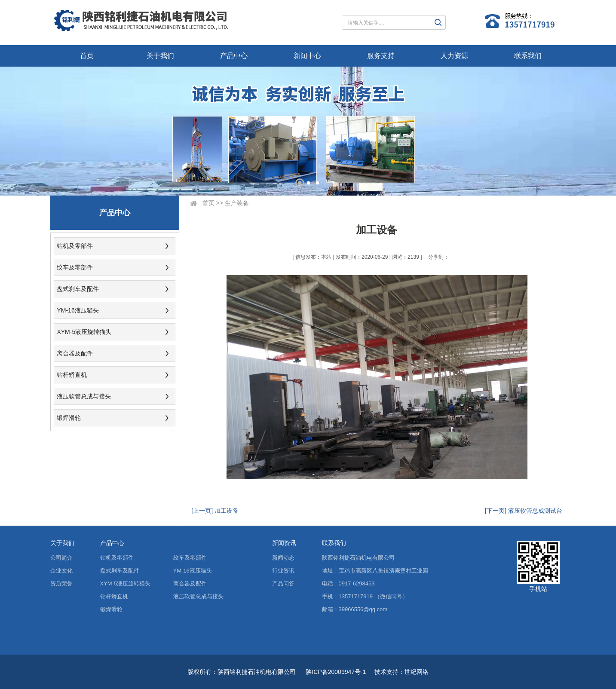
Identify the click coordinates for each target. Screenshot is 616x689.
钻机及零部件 (75, 246)
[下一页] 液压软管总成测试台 (524, 511)
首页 (87, 56)
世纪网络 (417, 672)
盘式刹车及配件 (78, 289)
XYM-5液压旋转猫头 (84, 332)
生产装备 (237, 203)
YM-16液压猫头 (78, 310)
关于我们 (160, 56)
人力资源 (454, 56)
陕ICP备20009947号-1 (336, 672)
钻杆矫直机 (72, 375)
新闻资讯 (284, 543)
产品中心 (234, 56)
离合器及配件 (75, 353)
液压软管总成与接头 (84, 396)
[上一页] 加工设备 (215, 511)
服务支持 (381, 56)
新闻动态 (283, 558)
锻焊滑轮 (69, 418)
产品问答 (283, 583)
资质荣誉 (61, 583)
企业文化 (61, 571)
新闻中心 (307, 56)
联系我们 (528, 56)
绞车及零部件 (75, 267)
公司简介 (61, 558)
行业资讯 (283, 571)
